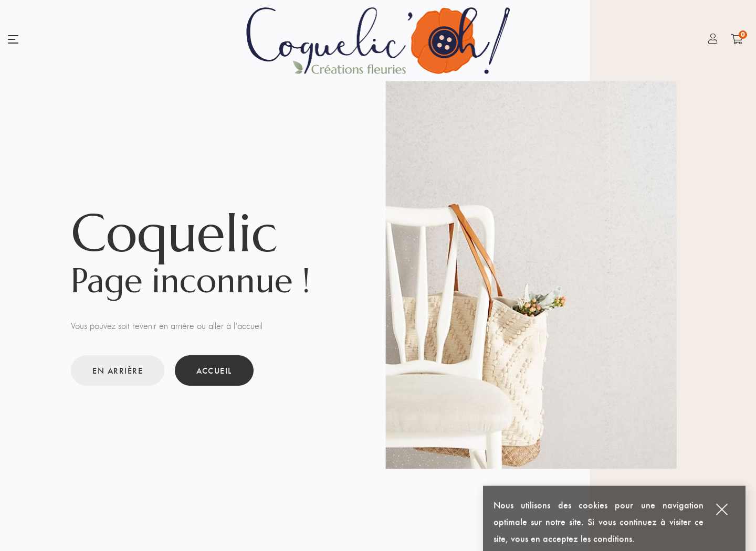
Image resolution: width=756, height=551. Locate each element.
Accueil (214, 370)
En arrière (118, 370)
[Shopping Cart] (737, 39)
